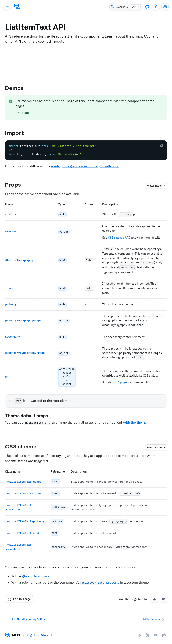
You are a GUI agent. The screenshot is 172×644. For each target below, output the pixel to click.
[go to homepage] (17, 7)
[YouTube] (156, 631)
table (157, 186)
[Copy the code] (162, 146)
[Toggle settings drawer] (165, 7)
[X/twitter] (148, 631)
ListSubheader (153, 615)
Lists (25, 113)
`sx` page (120, 379)
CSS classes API (119, 237)
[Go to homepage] (13, 631)
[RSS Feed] (140, 631)
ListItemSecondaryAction (26, 615)
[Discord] (164, 631)
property (100, 578)
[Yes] (154, 595)
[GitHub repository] (147, 7)
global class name (36, 572)
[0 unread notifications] (156, 7)
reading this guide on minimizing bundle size (85, 166)
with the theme (135, 419)
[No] (163, 595)
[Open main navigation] (7, 7)
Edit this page (19, 595)
